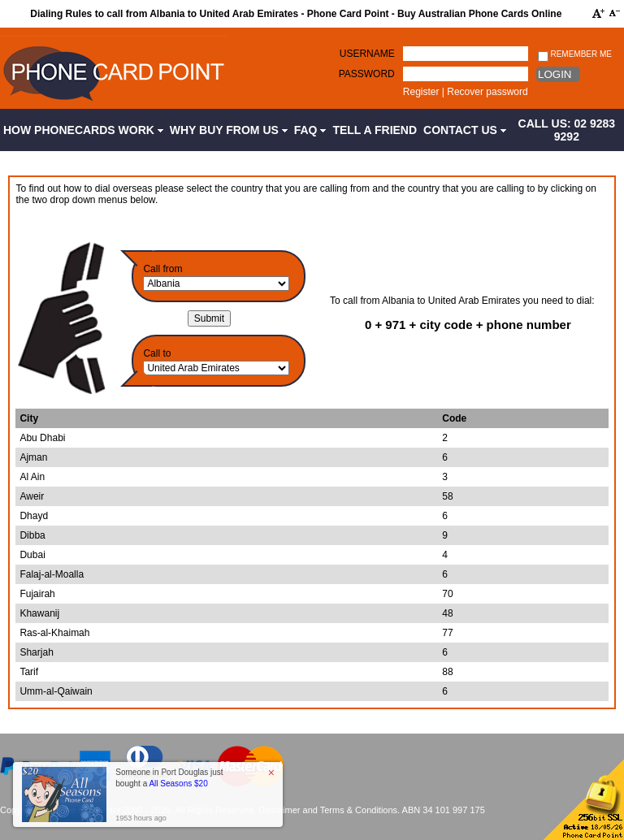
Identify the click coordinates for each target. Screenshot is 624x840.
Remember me (575, 55)
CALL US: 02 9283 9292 (567, 130)
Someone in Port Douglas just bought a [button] (169, 778)
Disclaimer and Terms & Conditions (328, 810)
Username (367, 54)
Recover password (487, 92)
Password (367, 74)
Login (555, 74)
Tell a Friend (375, 130)
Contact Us (465, 130)
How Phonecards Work (83, 130)
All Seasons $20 (178, 784)
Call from (162, 269)
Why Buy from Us (229, 130)
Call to (157, 353)
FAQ (310, 130)
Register (421, 92)
